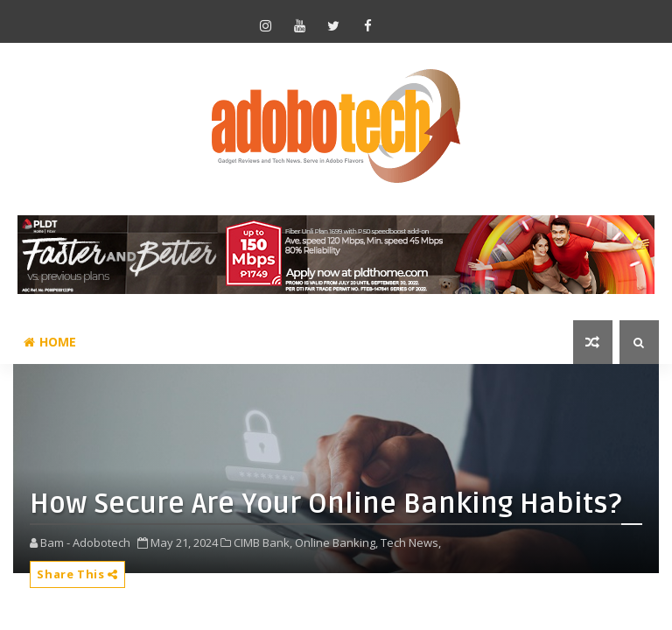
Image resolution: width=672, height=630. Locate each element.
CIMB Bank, (263, 542)
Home (50, 342)
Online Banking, (336, 542)
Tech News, (411, 542)
